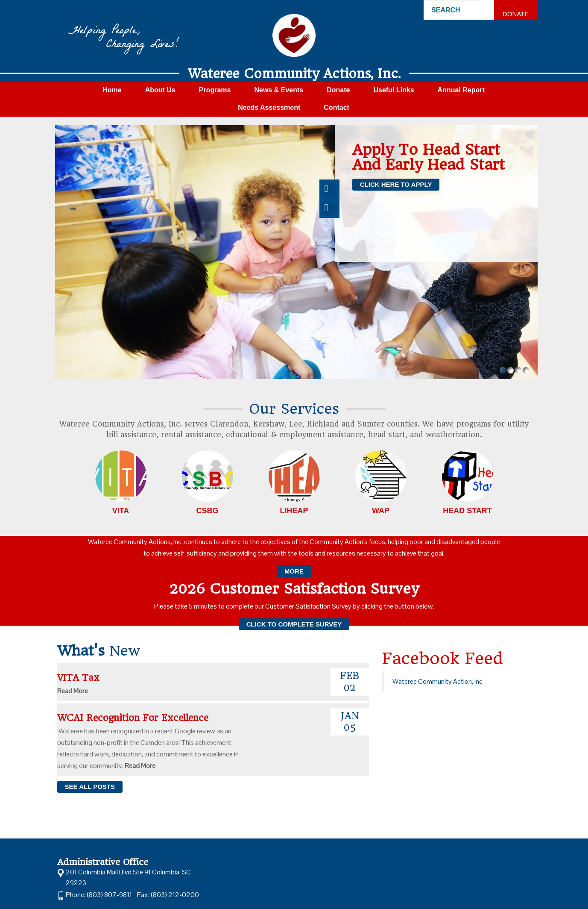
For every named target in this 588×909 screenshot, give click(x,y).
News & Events (279, 90)
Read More (73, 691)
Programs (215, 90)
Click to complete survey (294, 624)
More (294, 571)
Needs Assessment (269, 107)
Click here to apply (396, 184)
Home (112, 90)
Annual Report (461, 90)
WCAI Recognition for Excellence (136, 718)
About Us (160, 90)
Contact (336, 107)
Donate (516, 14)
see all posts (90, 787)
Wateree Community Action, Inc (437, 681)
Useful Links (393, 90)
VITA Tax (81, 678)
